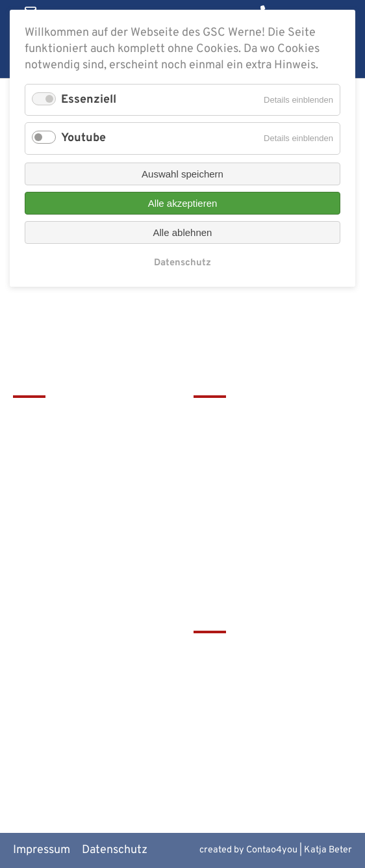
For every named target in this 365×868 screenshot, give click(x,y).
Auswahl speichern (182, 174)
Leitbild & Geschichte (249, 418)
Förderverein (227, 462)
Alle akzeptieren (183, 203)
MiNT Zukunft (230, 741)
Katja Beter (328, 850)
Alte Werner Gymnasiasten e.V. (273, 763)
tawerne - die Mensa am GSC (268, 654)
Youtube (83, 138)
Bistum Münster (235, 697)
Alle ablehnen (183, 232)
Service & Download (245, 484)
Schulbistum (226, 676)
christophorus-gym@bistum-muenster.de (88, 541)
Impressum (42, 850)
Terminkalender (235, 441)
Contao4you (272, 850)
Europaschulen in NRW (253, 719)
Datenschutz (115, 850)
